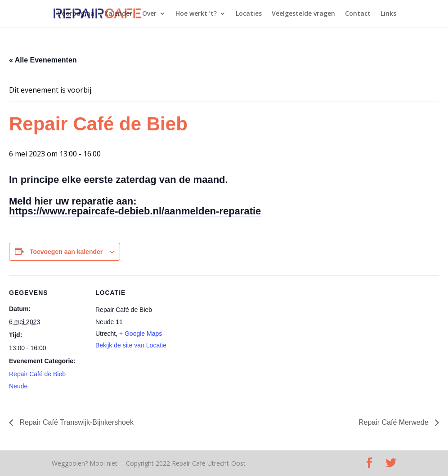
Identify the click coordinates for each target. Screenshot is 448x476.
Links (388, 14)
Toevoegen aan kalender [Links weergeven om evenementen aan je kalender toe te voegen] (66, 252)
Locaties (249, 14)
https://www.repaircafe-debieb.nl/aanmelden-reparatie (135, 211)
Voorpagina (76, 14)
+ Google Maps (141, 334)
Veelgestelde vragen (303, 14)
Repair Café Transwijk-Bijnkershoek (76, 422)
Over (149, 14)
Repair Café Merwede (394, 422)
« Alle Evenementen (43, 60)
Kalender (118, 14)
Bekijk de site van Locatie (131, 345)
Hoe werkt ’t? (196, 14)
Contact (358, 14)
